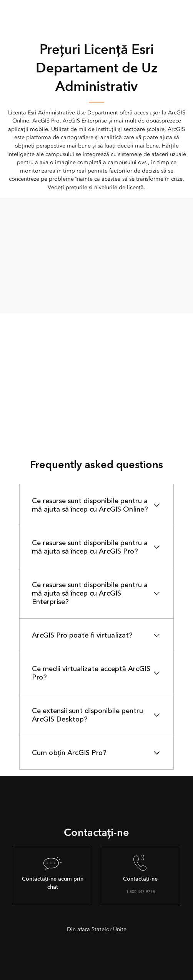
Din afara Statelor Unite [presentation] (97, 929)
